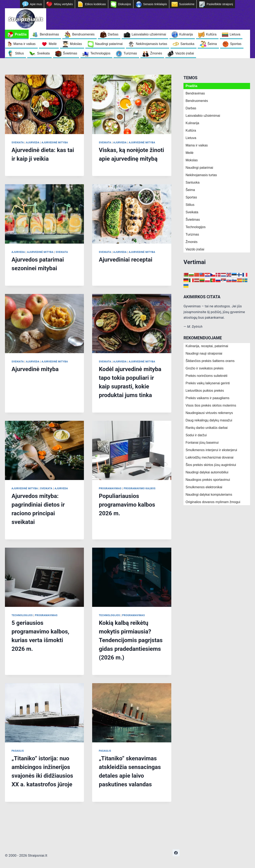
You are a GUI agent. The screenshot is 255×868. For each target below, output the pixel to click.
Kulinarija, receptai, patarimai (207, 346)
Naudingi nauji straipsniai (204, 353)
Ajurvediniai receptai (125, 260)
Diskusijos (125, 4)
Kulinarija (186, 34)
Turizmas (130, 53)
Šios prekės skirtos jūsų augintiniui (211, 465)
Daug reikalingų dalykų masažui (209, 420)
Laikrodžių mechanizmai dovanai (209, 457)
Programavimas (110, 488)
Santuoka (187, 44)
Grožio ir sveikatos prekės (204, 368)
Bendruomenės (83, 34)
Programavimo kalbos (140, 488)
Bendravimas (49, 34)
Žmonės (156, 53)
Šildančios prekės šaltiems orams (210, 361)
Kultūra (211, 34)
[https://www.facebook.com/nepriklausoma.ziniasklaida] (176, 853)
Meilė (53, 44)
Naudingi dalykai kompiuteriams (209, 495)
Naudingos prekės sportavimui (208, 480)
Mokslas (76, 44)
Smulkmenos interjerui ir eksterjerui (211, 450)
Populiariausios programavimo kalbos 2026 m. (127, 505)
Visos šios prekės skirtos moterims (211, 405)
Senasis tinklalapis (155, 4)
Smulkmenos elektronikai (204, 487)
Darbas (113, 34)
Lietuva (235, 34)
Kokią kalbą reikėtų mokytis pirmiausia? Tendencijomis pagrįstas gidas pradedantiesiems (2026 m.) (131, 640)
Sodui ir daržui (196, 435)
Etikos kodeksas (95, 4)
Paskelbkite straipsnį (220, 4)
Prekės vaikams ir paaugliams (207, 398)
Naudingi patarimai (109, 44)
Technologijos (100, 53)
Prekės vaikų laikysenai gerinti (208, 383)
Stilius (19, 53)
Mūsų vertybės (63, 4)
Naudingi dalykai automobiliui (207, 472)
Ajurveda (33, 143)
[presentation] (44, 104)
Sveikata (43, 53)
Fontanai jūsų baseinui (202, 443)
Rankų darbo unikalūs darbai (207, 428)
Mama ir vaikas (25, 44)
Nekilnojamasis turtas (152, 44)
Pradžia (21, 34)
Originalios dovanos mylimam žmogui (213, 502)
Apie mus (36, 4)
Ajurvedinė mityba (55, 143)
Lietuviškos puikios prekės (205, 391)
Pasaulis (18, 751)
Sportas (236, 44)
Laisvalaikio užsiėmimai (149, 34)
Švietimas (70, 53)
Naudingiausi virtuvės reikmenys (209, 413)
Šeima (212, 44)
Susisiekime (187, 4)
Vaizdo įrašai (184, 53)
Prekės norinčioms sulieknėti (206, 376)
